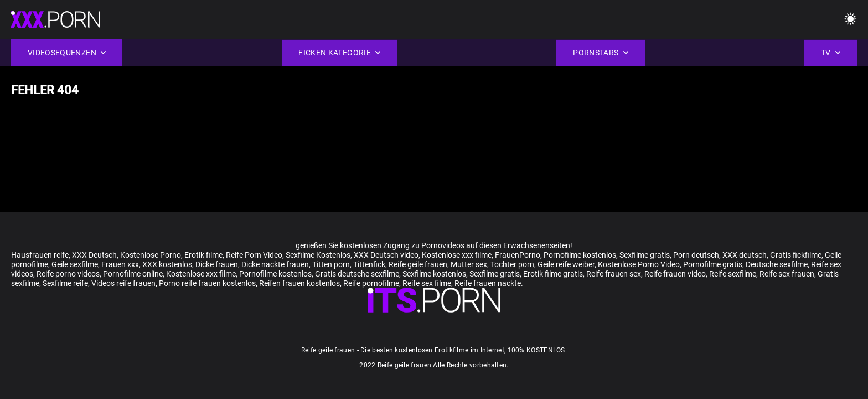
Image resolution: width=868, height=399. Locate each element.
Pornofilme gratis (713, 264)
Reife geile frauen (418, 264)
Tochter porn (512, 264)
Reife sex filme (427, 283)
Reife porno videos (68, 274)
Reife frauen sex (614, 274)
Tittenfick (369, 264)
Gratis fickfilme (796, 255)
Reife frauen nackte (488, 283)
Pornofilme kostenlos (580, 255)
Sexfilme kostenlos (434, 274)
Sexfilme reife (65, 283)
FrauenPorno (518, 255)
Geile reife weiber (566, 264)
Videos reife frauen (123, 283)
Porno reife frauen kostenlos (207, 283)
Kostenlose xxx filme (457, 255)
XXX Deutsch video (386, 255)
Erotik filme (203, 255)
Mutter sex (469, 264)
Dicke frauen (217, 264)
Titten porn (331, 264)
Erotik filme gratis (553, 274)
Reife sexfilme (733, 274)
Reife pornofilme (371, 283)
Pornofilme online (133, 274)
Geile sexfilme (75, 264)
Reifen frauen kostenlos (299, 283)
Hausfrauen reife (40, 255)
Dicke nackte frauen (275, 264)
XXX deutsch (745, 255)
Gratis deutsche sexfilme (357, 274)
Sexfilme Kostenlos (318, 255)
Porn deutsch (696, 255)
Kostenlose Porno (151, 255)
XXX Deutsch (94, 255)
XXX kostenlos (167, 264)
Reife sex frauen (787, 274)
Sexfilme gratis (645, 255)
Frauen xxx (120, 264)
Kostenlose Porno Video (639, 264)
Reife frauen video (675, 274)
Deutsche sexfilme (777, 264)
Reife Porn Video (254, 255)
